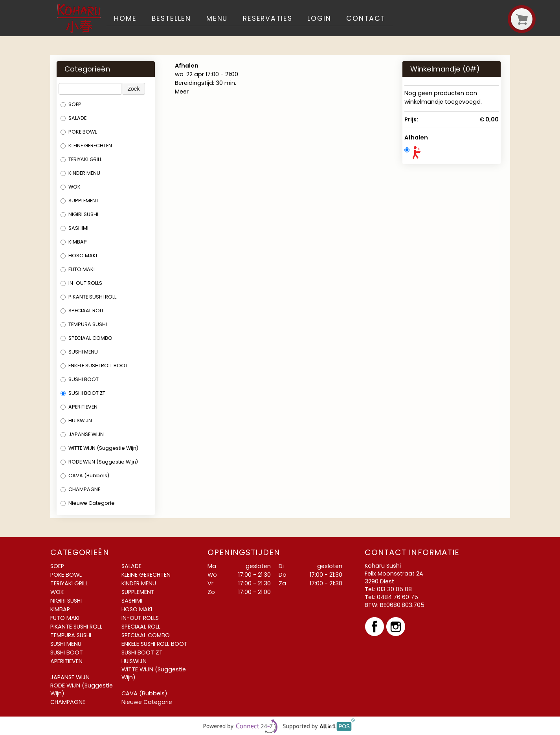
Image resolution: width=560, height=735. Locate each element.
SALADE (73, 118)
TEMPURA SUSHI (84, 324)
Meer (182, 92)
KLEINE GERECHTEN (86, 146)
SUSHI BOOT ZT (83, 393)
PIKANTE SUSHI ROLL (88, 297)
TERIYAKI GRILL (81, 159)
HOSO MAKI (79, 256)
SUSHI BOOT (80, 379)
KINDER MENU (80, 173)
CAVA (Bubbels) (85, 476)
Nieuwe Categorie (88, 503)
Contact (366, 18)
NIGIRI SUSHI (79, 214)
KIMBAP (74, 242)
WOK (71, 187)
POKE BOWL (79, 132)
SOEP (71, 104)
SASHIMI (74, 228)
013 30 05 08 (394, 589)
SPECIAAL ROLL (82, 311)
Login (319, 18)
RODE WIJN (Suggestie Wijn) (99, 462)
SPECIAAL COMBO (86, 338)
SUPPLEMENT (80, 201)
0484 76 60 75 (398, 597)
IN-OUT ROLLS (81, 283)
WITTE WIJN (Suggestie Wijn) (99, 448)
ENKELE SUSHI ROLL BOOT (94, 366)
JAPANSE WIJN (82, 434)
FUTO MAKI (78, 269)
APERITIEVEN (79, 407)
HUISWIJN (76, 421)
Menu (217, 18)
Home (125, 18)
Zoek (134, 89)
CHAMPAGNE (80, 489)
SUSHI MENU (79, 352)
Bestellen (171, 18)
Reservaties (268, 18)
